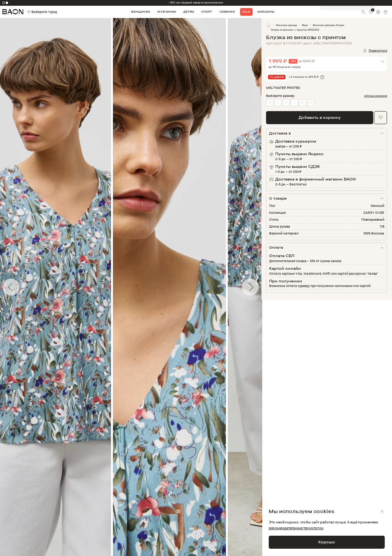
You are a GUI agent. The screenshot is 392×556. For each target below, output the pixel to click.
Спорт (207, 12)
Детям (189, 12)
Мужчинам (167, 12)
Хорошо (327, 542)
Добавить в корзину (320, 117)
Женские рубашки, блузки (328, 25)
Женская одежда (287, 25)
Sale (246, 12)
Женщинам (140, 12)
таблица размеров (376, 96)
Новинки (227, 12)
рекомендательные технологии (296, 528)
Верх (305, 25)
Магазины (266, 12)
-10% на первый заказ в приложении (196, 2)
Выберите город (34, 12)
